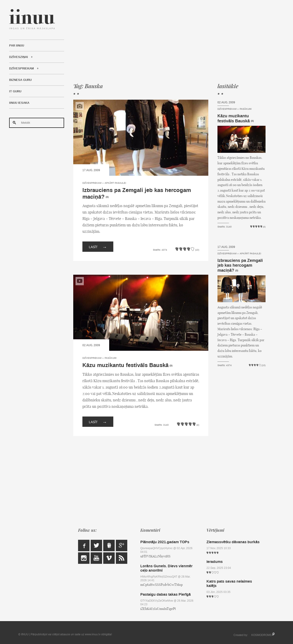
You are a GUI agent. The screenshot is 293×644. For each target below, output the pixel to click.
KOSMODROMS (262, 635)
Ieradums (215, 562)
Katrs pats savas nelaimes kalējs (229, 584)
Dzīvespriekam (22, 69)
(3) (107, 197)
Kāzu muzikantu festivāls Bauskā (125, 365)
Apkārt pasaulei (115, 183)
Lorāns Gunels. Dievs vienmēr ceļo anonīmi (166, 568)
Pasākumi (111, 358)
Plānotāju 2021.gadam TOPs (165, 542)
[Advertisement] (169, 41)
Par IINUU (17, 46)
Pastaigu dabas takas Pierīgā (165, 594)
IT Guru (15, 91)
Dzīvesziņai (19, 57)
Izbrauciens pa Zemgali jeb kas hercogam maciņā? (137, 194)
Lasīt (98, 247)
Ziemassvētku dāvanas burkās (233, 542)
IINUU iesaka (19, 103)
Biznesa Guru (20, 80)
